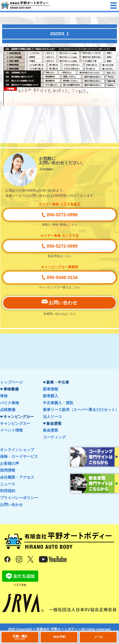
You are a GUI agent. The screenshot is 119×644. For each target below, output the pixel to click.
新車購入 (51, 396)
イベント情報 (11, 430)
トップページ (11, 382)
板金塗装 (51, 430)
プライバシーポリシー (19, 498)
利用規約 (8, 491)
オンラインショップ (17, 450)
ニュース (8, 484)
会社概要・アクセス (17, 477)
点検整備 (8, 410)
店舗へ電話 (20, 637)
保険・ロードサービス (19, 457)
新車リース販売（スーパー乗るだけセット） (81, 410)
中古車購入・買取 (58, 403)
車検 (4, 396)
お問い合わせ (11, 505)
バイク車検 (10, 403)
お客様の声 (10, 464)
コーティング (54, 437)
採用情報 (8, 470)
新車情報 (51, 389)
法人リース (52, 417)
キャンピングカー (15, 423)
